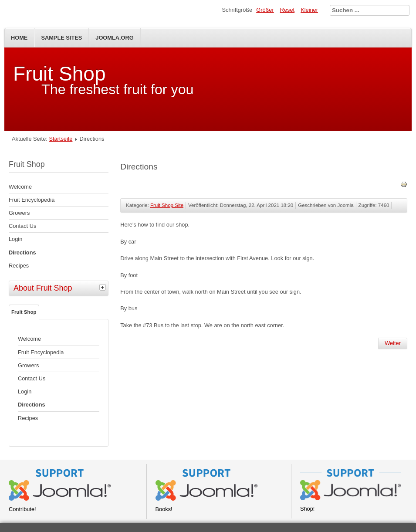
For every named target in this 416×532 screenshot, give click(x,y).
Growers (19, 213)
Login (15, 239)
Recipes (19, 266)
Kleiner (309, 10)
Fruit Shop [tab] (24, 312)
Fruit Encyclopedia (32, 200)
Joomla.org (114, 38)
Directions (22, 252)
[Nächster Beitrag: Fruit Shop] (393, 343)
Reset (287, 10)
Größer (265, 10)
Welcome (20, 187)
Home (19, 38)
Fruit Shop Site (167, 205)
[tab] (104, 287)
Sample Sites (61, 38)
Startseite (61, 139)
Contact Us (22, 226)
